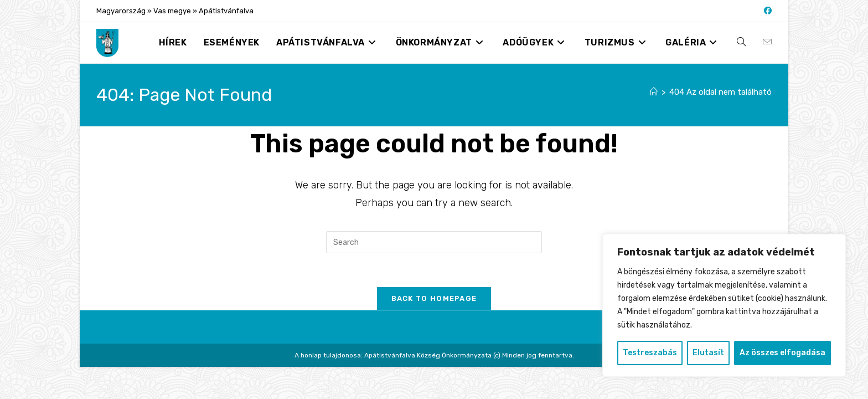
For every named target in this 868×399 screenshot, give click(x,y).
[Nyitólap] (654, 92)
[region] (724, 305)
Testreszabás (650, 353)
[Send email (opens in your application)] (767, 42)
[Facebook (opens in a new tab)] (766, 11)
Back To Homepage (434, 298)
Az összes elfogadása (782, 353)
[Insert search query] (434, 242)
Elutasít (708, 353)
